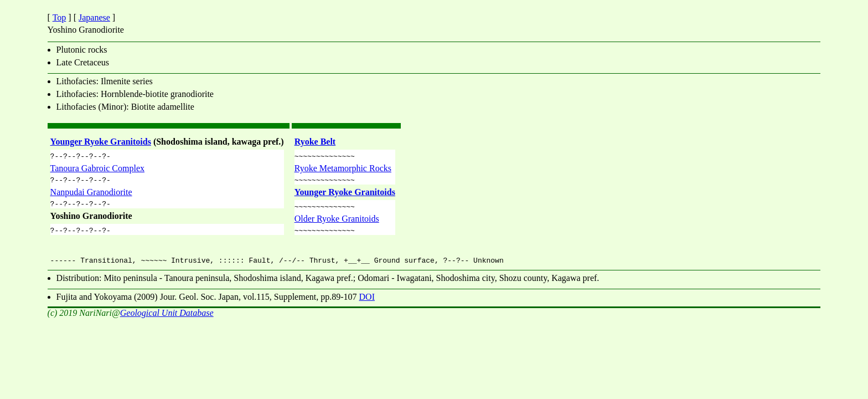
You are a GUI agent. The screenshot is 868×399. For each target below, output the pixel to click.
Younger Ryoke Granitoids (101, 142)
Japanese (94, 17)
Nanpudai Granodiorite (91, 195)
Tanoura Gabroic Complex (97, 170)
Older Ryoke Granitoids (337, 224)
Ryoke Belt (315, 142)
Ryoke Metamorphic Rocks (343, 170)
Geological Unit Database (167, 319)
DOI (367, 303)
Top (60, 17)
